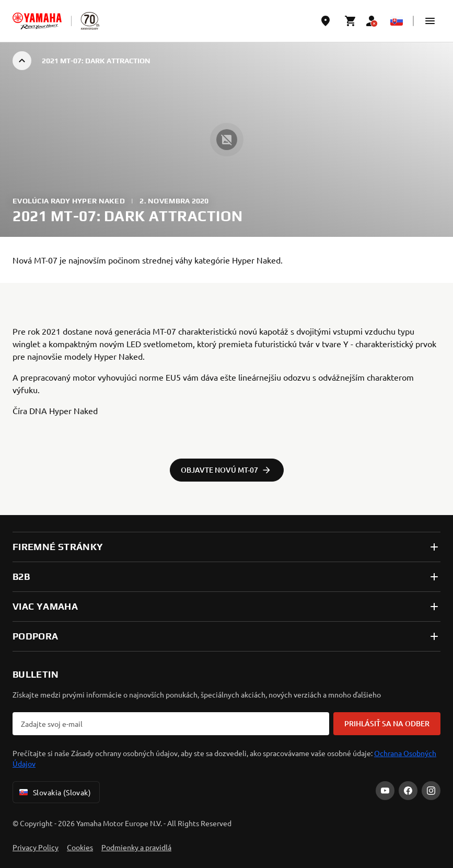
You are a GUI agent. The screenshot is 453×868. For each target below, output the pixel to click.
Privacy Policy (36, 847)
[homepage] (37, 21)
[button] (430, 21)
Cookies (80, 847)
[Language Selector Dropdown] (397, 21)
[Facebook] (408, 791)
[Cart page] (351, 21)
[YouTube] (385, 791)
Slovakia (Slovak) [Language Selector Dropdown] (54, 792)
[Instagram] (431, 791)
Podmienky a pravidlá (136, 847)
